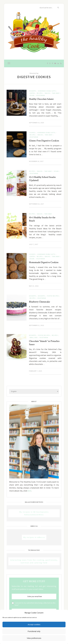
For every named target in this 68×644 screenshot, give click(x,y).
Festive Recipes (53, 296)
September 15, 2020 (36, 123)
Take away (56, 93)
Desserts (33, 91)
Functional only (34, 631)
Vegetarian (41, 95)
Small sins (34, 338)
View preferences (34, 638)
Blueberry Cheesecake (39, 302)
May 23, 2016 (34, 286)
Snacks (47, 93)
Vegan (32, 95)
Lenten (32, 93)
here (29, 491)
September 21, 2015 (36, 325)
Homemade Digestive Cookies (44, 262)
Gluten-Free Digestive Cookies (44, 141)
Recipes (40, 93)
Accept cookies (34, 624)
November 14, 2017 (36, 161)
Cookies (32, 133)
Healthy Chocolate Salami (41, 99)
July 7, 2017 (34, 244)
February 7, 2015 (35, 371)
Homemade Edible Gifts (47, 91)
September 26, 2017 (36, 204)
